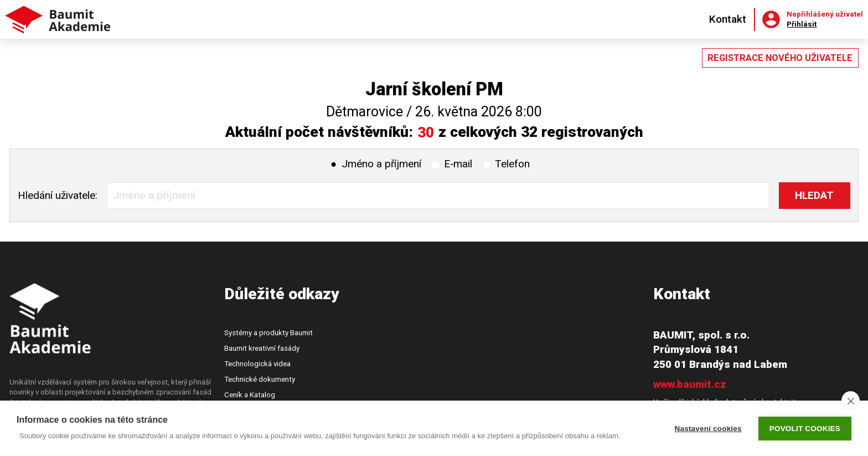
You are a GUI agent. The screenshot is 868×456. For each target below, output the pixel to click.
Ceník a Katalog (250, 395)
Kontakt (728, 19)
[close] (851, 401)
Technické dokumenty (260, 379)
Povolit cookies (805, 429)
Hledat (814, 195)
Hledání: (58, 196)
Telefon (512, 164)
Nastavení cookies (708, 429)
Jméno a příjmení (381, 164)
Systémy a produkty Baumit (268, 333)
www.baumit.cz (690, 384)
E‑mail (458, 164)
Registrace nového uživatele (780, 58)
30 (426, 132)
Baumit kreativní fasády (262, 348)
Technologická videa (257, 364)
